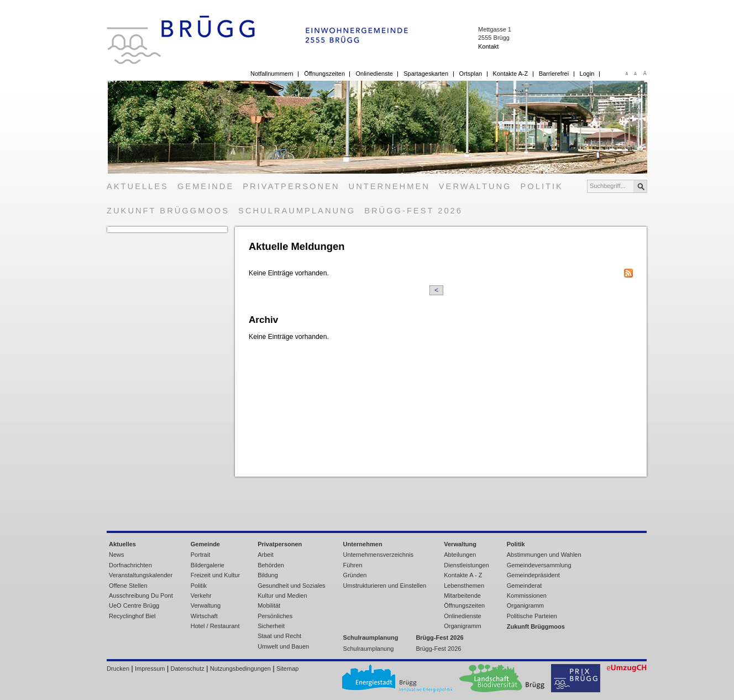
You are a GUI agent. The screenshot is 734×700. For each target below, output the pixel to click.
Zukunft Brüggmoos (168, 211)
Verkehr (201, 595)
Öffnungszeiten (324, 74)
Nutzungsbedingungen (240, 668)
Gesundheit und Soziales (291, 586)
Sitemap (287, 668)
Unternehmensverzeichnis (378, 555)
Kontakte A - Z (463, 575)
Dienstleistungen (466, 565)
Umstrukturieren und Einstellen (385, 586)
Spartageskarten (426, 74)
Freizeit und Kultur (215, 575)
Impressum (150, 668)
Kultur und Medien (282, 595)
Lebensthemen (464, 586)
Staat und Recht (279, 636)
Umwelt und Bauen (283, 646)
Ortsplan (471, 74)
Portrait (201, 555)
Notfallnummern (272, 74)
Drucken (118, 668)
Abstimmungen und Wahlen (544, 555)
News (117, 555)
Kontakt (488, 46)
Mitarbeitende (462, 595)
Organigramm (462, 626)
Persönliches (275, 616)
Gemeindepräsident (533, 575)
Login (587, 74)
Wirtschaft (204, 616)
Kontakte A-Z (511, 74)
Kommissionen (527, 595)
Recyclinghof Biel (132, 616)
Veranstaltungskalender (141, 575)
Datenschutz (188, 668)
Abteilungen (460, 555)
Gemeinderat (525, 586)
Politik (542, 186)
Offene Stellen (128, 586)
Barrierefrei (554, 74)
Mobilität (269, 605)
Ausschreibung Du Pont (141, 595)
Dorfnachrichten (130, 565)
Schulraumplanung (297, 211)
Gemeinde (206, 186)
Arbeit (266, 555)
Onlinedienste (374, 74)
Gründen (355, 575)
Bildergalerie (208, 565)
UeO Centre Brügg (134, 605)
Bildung (268, 575)
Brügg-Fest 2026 (413, 211)
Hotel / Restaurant (215, 626)
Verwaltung (475, 186)
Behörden (271, 565)
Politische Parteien (532, 616)
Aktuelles (138, 186)
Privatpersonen (291, 186)
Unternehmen (389, 186)
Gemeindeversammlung (539, 565)
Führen (353, 565)
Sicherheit (271, 626)
